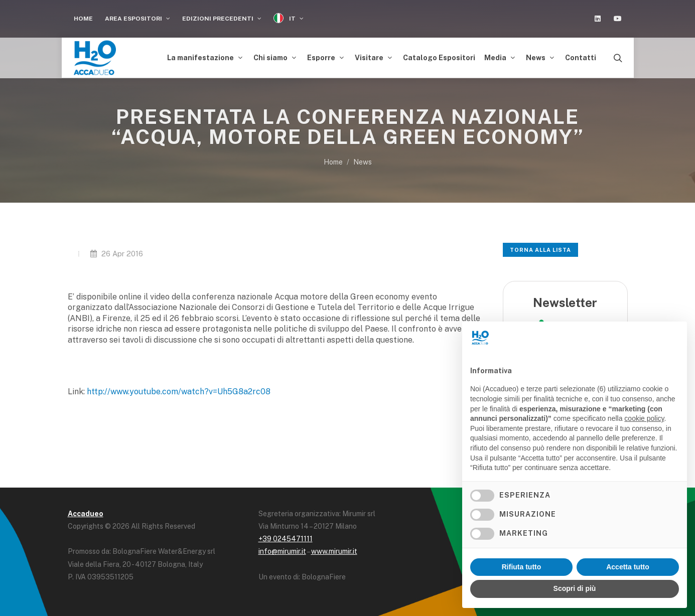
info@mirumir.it (282, 551)
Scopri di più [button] (575, 588)
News (363, 162)
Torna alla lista (540, 250)
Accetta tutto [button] (628, 567)
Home (83, 19)
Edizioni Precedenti (222, 19)
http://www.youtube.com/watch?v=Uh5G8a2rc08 (179, 392)
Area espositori (137, 19)
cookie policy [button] (644, 418)
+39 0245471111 (286, 539)
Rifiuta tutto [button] (522, 567)
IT (289, 18)
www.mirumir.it (334, 551)
